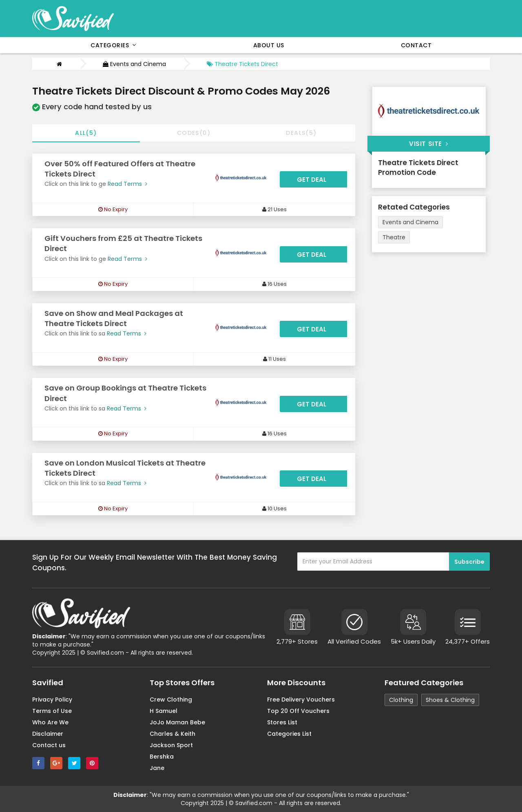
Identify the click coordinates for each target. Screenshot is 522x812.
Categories (114, 45)
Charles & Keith (173, 734)
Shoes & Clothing (450, 700)
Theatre (394, 237)
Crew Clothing (171, 699)
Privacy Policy (52, 699)
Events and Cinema (134, 64)
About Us (269, 45)
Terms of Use (52, 711)
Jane (157, 768)
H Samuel (164, 711)
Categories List (289, 734)
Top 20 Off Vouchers (298, 711)
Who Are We (50, 722)
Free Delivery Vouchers (301, 699)
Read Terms (127, 184)
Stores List (282, 722)
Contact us (49, 745)
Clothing (401, 700)
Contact (416, 45)
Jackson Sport (171, 745)
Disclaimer (48, 734)
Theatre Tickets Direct (242, 64)
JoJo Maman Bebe (177, 722)
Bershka (162, 757)
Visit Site (429, 144)
